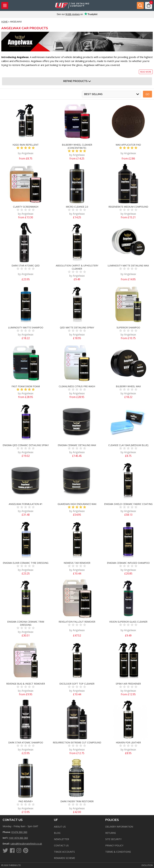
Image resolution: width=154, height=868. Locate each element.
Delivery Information (119, 827)
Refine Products (77, 81)
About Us (60, 827)
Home (4, 22)
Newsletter (61, 839)
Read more (146, 72)
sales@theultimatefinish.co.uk (26, 844)
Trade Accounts (64, 852)
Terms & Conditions (118, 852)
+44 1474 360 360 (18, 838)
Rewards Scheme (64, 858)
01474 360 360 (19, 832)
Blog (57, 833)
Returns (111, 833)
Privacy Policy (114, 845)
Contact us (61, 845)
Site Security (113, 839)
